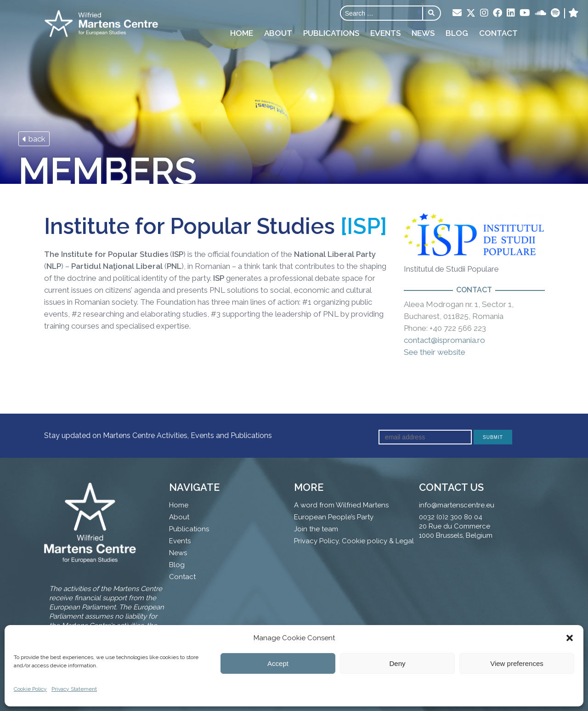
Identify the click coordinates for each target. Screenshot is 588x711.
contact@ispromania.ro (444, 340)
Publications (331, 33)
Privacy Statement (74, 689)
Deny (397, 663)
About (278, 33)
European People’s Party (334, 517)
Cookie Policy (30, 689)
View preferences (517, 663)
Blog (457, 33)
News (423, 33)
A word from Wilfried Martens (341, 505)
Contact (498, 33)
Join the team (316, 529)
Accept (278, 663)
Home (242, 33)
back (34, 139)
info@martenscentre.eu (457, 505)
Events (385, 33)
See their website (435, 352)
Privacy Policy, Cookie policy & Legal (354, 541)
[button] (570, 638)
